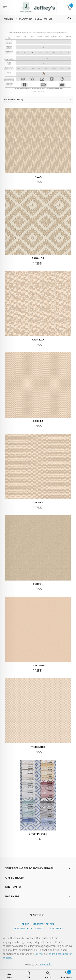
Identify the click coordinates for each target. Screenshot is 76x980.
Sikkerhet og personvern (29, 929)
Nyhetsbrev (56, 929)
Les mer (39, 954)
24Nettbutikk (45, 965)
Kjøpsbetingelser (43, 924)
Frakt (25, 924)
